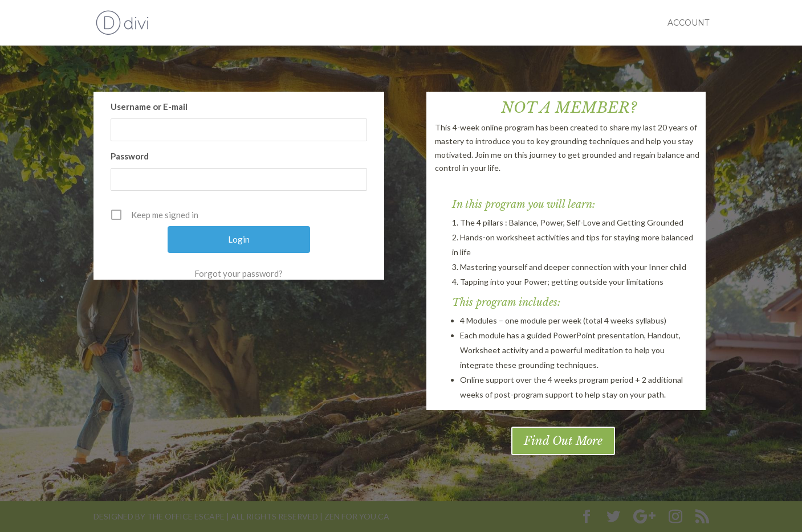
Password (130, 156)
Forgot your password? (239, 273)
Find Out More (563, 441)
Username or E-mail (149, 107)
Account (688, 23)
